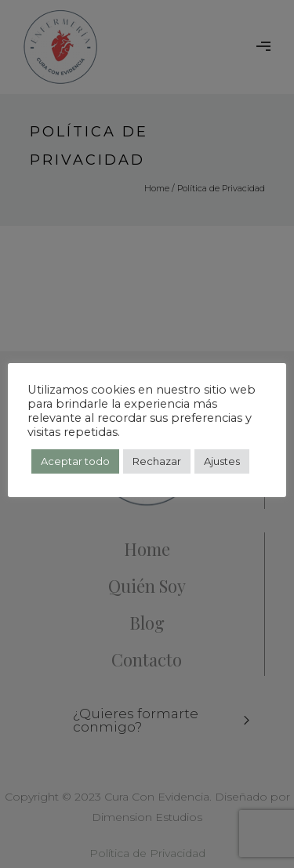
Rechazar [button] (157, 461)
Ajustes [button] (222, 461)
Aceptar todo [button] (75, 461)
